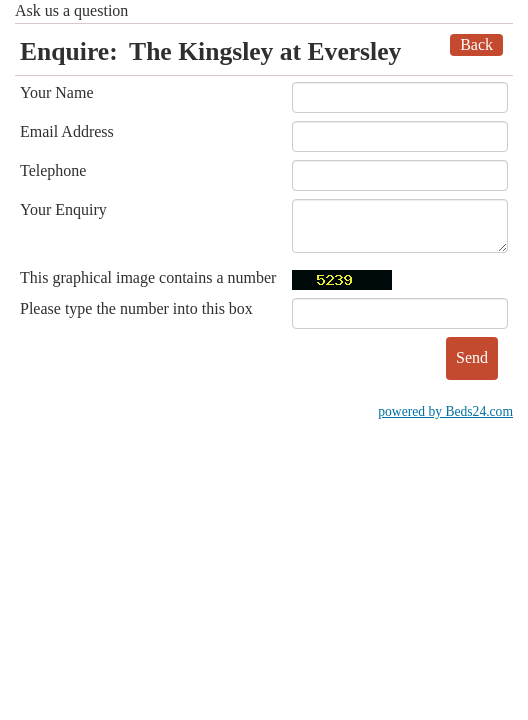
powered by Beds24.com (445, 411)
